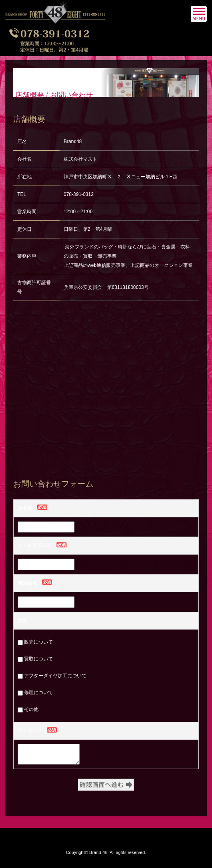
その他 (28, 709)
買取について (35, 659)
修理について (35, 692)
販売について (35, 642)
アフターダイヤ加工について (52, 676)
